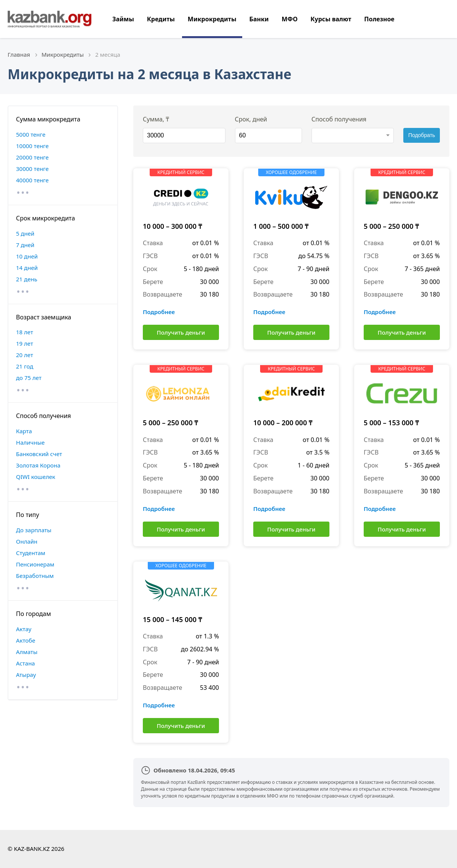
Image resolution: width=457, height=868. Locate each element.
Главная (19, 54)
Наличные (30, 442)
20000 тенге (32, 157)
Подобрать (422, 135)
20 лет (25, 355)
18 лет (25, 332)
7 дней (25, 245)
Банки (259, 19)
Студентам (31, 553)
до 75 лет (29, 378)
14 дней (27, 268)
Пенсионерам (35, 564)
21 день (27, 279)
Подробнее (159, 312)
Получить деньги (181, 332)
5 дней (25, 233)
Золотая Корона (38, 465)
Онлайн (27, 541)
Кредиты (161, 19)
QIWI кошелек (36, 477)
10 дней (27, 256)
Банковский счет (39, 454)
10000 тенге (32, 146)
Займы (123, 19)
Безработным (35, 576)
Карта (24, 431)
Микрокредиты (212, 19)
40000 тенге (32, 180)
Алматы (27, 652)
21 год (25, 366)
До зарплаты (34, 530)
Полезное (379, 19)
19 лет (25, 343)
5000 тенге (31, 134)
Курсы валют (331, 19)
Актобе (26, 640)
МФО (289, 19)
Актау (24, 629)
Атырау (26, 675)
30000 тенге (32, 169)
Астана (26, 663)
